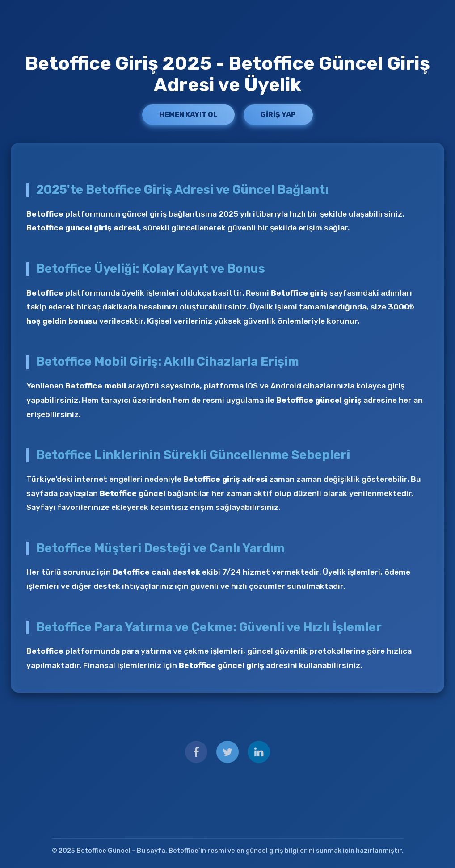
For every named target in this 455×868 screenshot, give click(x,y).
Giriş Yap (278, 115)
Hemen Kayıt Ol (188, 115)
